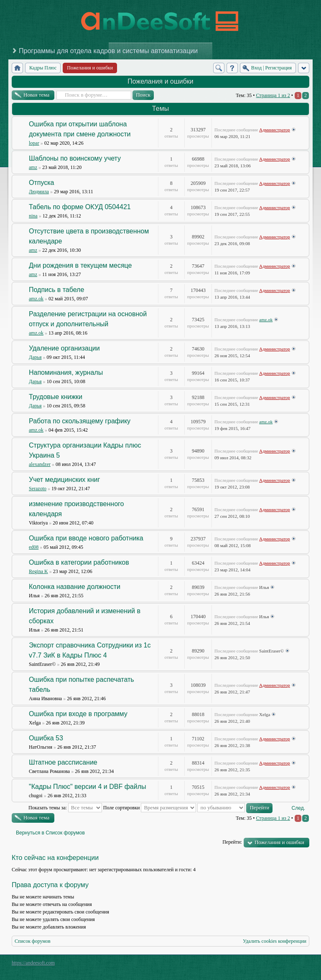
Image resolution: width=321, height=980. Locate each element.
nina (33, 216)
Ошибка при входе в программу (78, 714)
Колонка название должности (75, 587)
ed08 (34, 547)
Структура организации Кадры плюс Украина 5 (85, 450)
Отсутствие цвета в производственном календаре (89, 236)
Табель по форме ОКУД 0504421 (80, 207)
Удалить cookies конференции (275, 941)
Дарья (35, 357)
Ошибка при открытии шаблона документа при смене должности (80, 129)
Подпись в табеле (56, 290)
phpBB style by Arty (272, 965)
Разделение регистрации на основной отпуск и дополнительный (88, 319)
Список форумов (33, 941)
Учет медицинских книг (64, 480)
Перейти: (232, 842)
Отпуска (42, 183)
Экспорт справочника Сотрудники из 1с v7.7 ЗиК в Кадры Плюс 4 (90, 650)
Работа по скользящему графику (80, 421)
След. (298, 808)
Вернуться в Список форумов (50, 833)
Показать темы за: (65, 808)
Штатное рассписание (63, 762)
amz (33, 167)
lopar (34, 143)
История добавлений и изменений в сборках (85, 616)
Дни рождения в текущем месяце (80, 265)
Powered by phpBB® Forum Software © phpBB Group (297, 965)
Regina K (38, 571)
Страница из (273, 95)
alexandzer (40, 464)
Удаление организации (64, 348)
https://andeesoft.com (33, 963)
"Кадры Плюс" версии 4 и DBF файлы (87, 787)
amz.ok (36, 299)
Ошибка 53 (46, 738)
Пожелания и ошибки (160, 81)
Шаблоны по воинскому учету (75, 158)
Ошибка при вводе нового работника (86, 538)
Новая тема (36, 95)
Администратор (275, 130)
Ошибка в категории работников (79, 562)
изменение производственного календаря (76, 509)
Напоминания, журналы (66, 372)
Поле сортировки (150, 808)
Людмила (39, 192)
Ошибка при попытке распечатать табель (82, 684)
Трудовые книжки (56, 397)
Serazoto (38, 489)
